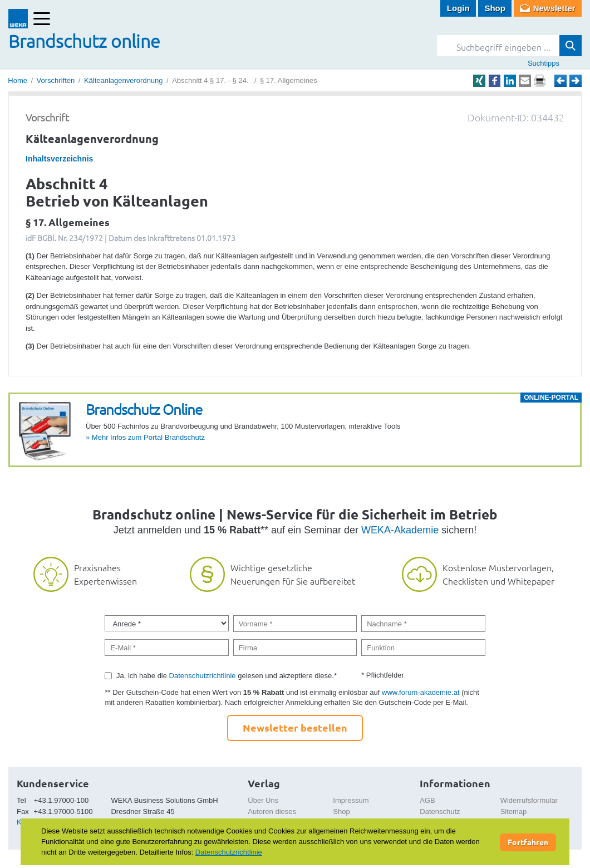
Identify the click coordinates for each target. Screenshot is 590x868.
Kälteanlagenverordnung (124, 80)
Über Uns (263, 800)
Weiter (576, 81)
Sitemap (514, 811)
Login (458, 8)
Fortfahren (528, 842)
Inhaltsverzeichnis (59, 159)
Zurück (560, 81)
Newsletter (554, 8)
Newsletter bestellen (295, 727)
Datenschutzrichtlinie (203, 676)
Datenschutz (440, 811)
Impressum (351, 800)
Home (18, 80)
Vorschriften (56, 80)
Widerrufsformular (529, 800)
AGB (427, 800)
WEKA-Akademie (400, 530)
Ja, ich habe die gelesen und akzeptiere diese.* (227, 676)
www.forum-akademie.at (421, 692)
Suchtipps (544, 63)
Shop (495, 8)
